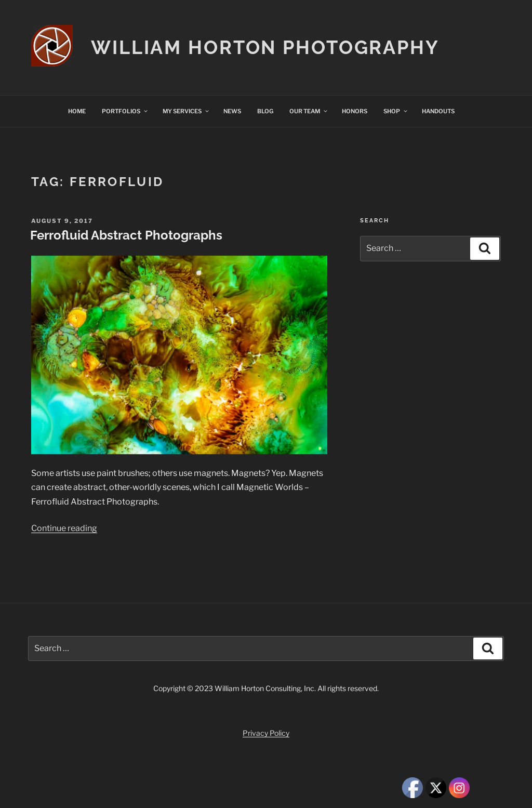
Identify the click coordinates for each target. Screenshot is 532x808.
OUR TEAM (309, 111)
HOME (77, 111)
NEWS (232, 111)
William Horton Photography (265, 47)
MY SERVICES (186, 111)
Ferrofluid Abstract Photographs (126, 235)
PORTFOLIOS (125, 111)
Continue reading (64, 528)
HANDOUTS (438, 111)
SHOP (396, 111)
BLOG (265, 111)
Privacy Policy (266, 733)
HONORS (355, 111)
